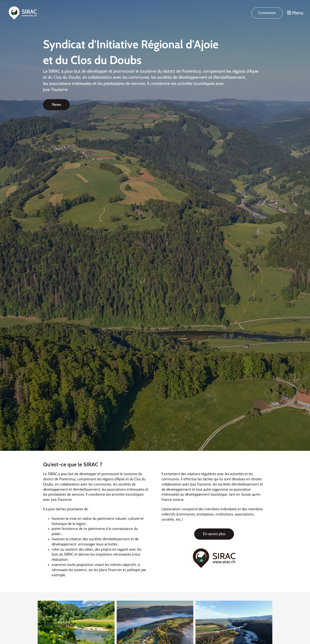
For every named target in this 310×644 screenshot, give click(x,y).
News (56, 105)
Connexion (267, 13)
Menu (295, 13)
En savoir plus (214, 534)
